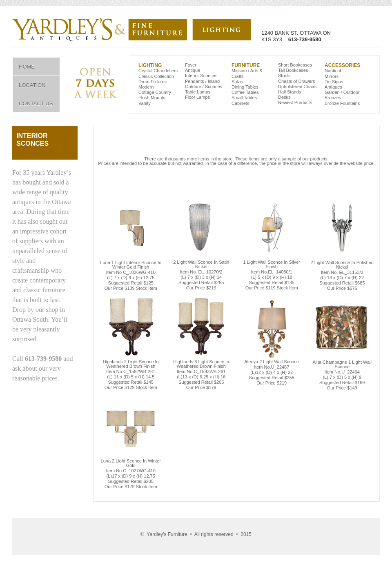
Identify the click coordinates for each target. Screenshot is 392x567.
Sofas (237, 82)
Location (32, 85)
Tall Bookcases (293, 70)
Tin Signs (334, 82)
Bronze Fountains (342, 103)
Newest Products (295, 102)
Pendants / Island (202, 81)
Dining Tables (245, 87)
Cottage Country (155, 92)
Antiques (333, 87)
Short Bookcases (295, 65)
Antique (193, 70)
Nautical (333, 71)
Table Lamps (198, 92)
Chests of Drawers (296, 81)
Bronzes (333, 98)
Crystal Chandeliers (158, 71)
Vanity (145, 103)
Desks (284, 97)
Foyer (191, 65)
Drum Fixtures (153, 82)
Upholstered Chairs (297, 87)
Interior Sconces (201, 76)
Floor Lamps (197, 97)
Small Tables (244, 98)
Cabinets (240, 103)
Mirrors (332, 76)
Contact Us (36, 103)
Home (27, 67)
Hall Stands (290, 92)
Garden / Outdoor (342, 92)
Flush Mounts (152, 98)
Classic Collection (156, 76)
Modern (146, 87)
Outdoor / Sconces (204, 87)
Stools (284, 76)
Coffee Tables (245, 92)
